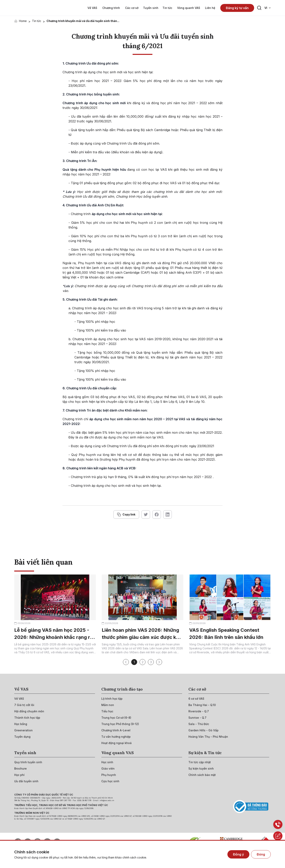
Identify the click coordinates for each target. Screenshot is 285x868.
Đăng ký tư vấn (237, 8)
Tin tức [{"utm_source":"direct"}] (37, 21)
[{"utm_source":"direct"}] (27, 8)
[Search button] (259, 8)
